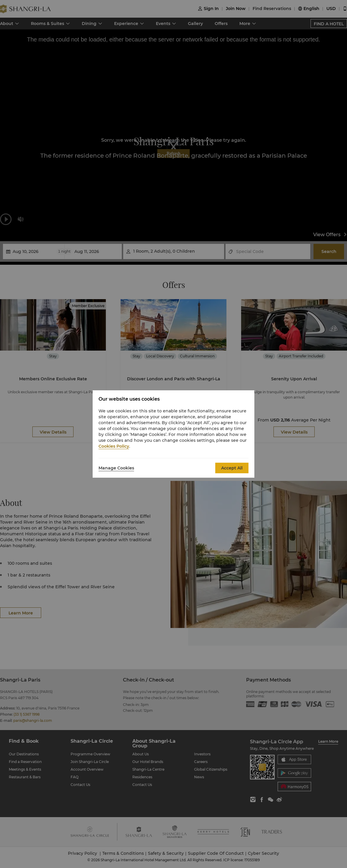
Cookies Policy (114, 446)
